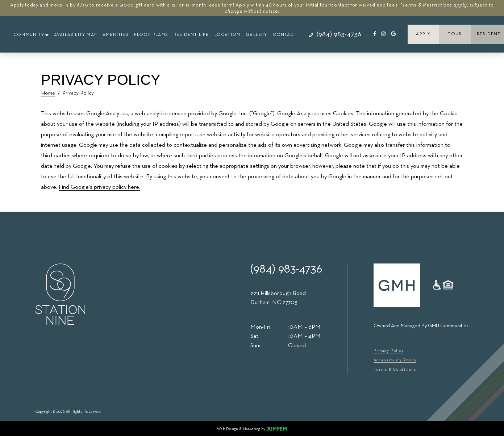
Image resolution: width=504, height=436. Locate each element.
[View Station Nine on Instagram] (383, 34)
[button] (31, 35)
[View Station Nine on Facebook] (375, 34)
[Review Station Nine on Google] (393, 34)
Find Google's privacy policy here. (99, 187)
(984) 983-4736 (286, 269)
